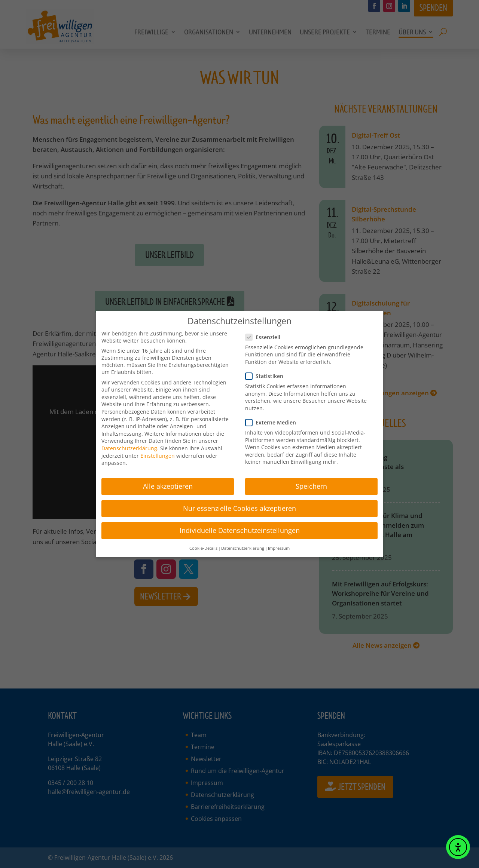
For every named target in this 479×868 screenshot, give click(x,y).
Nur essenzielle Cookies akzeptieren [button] (239, 505)
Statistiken (267, 373)
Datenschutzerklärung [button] (243, 545)
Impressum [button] (279, 545)
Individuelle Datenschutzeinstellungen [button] (240, 527)
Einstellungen (158, 452)
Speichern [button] (311, 483)
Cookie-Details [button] (203, 545)
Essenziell (265, 334)
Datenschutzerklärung (129, 445)
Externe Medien (273, 419)
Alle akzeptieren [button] (168, 483)
